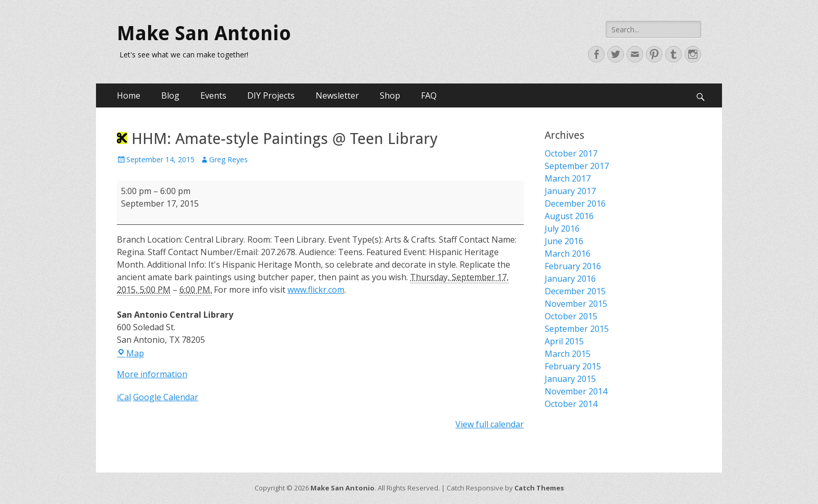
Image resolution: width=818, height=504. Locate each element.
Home (129, 95)
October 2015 (571, 316)
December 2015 (575, 291)
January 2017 (570, 191)
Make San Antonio (204, 33)
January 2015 (570, 379)
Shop (390, 95)
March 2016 (568, 254)
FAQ (429, 95)
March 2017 (568, 178)
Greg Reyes (228, 159)
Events (213, 95)
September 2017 (577, 166)
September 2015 (577, 329)
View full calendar (490, 424)
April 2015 (564, 341)
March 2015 (568, 354)
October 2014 (571, 404)
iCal (124, 397)
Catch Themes (539, 488)
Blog (170, 95)
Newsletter (337, 95)
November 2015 (576, 304)
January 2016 (570, 279)
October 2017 (571, 153)
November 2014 (576, 391)
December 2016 (575, 203)
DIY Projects (271, 95)
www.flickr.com (316, 290)
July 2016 (562, 229)
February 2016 (573, 266)
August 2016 (569, 216)
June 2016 (564, 241)
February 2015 (573, 366)
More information (152, 374)
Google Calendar (166, 397)
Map (130, 353)
